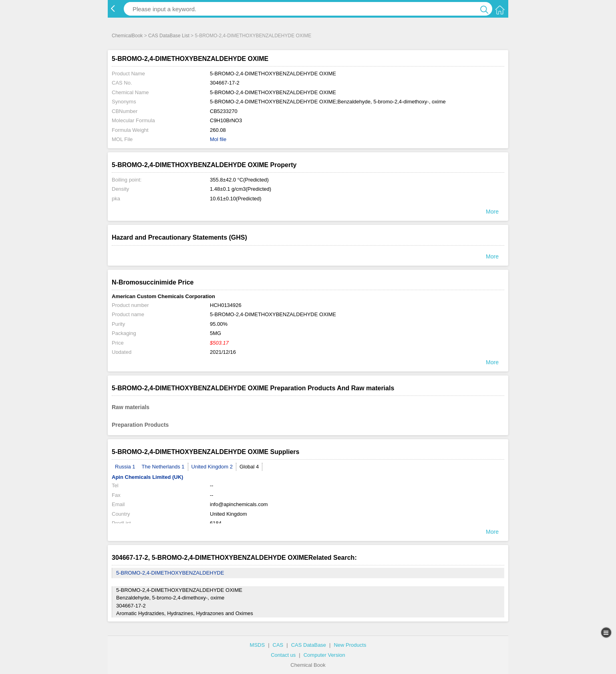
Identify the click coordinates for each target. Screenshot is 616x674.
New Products (350, 645)
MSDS (258, 645)
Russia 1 (125, 467)
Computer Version (324, 655)
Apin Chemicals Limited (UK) (147, 477)
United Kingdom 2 (212, 467)
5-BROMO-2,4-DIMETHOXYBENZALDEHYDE (170, 573)
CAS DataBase (309, 645)
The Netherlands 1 (163, 467)
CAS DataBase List (169, 36)
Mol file (218, 139)
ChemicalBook (127, 36)
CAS (278, 645)
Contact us (283, 655)
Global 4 (249, 467)
